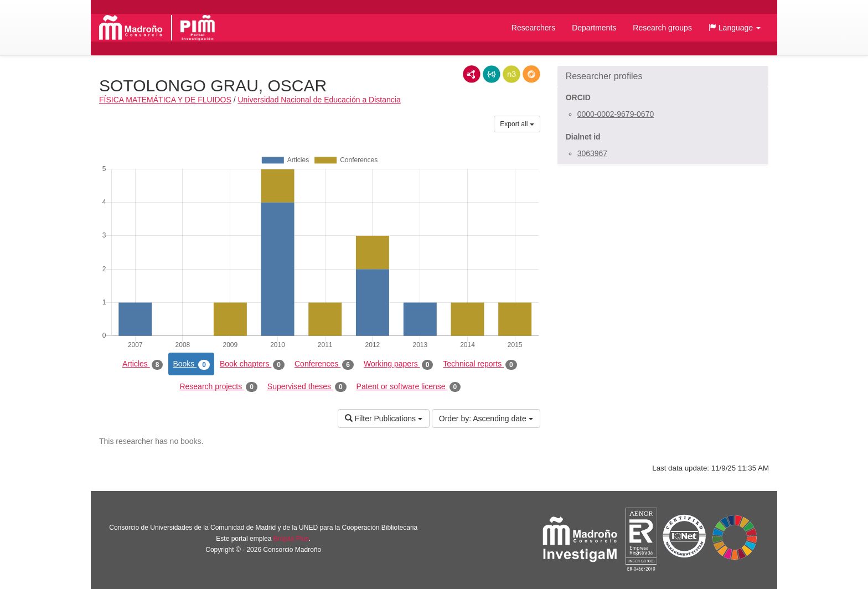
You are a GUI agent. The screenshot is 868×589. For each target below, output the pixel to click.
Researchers (533, 28)
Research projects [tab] (218, 387)
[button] (735, 28)
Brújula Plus (291, 539)
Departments (594, 28)
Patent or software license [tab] (409, 387)
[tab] (663, 76)
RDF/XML (472, 74)
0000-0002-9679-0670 (616, 114)
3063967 (593, 153)
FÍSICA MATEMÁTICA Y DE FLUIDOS (165, 100)
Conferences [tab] (324, 364)
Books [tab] (191, 364)
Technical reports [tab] (480, 364)
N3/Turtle (512, 74)
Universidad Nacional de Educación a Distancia (319, 100)
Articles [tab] (143, 364)
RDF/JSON (531, 74)
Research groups (662, 28)
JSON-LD (492, 74)
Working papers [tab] (398, 364)
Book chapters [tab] (252, 364)
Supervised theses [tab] (307, 387)
